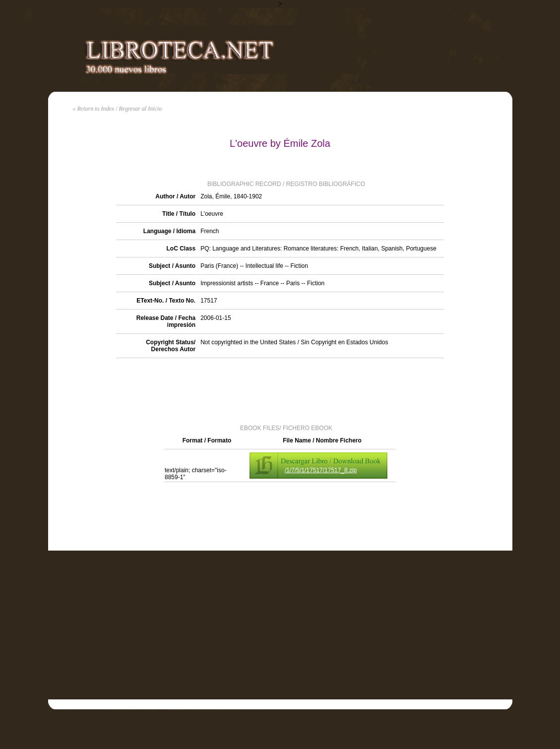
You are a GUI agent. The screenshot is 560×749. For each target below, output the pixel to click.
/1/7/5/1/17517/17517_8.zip (321, 470)
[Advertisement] (280, 390)
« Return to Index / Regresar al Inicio (118, 109)
